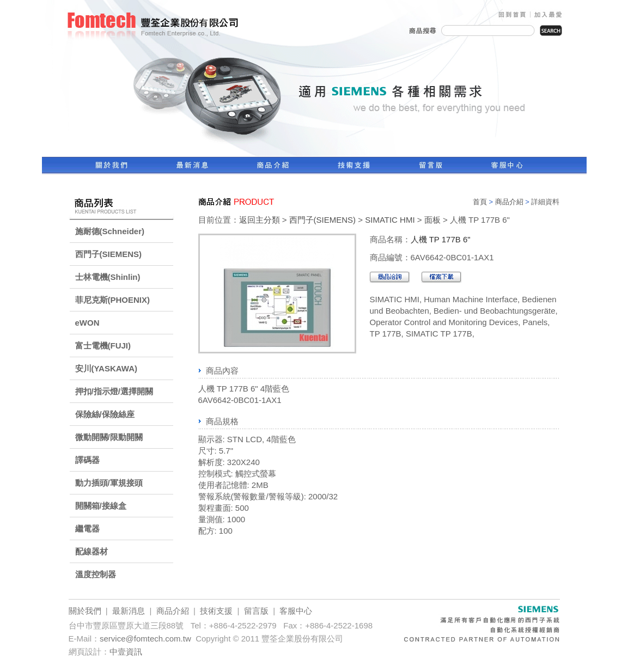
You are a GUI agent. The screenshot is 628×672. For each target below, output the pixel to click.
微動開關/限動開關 (109, 437)
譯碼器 (87, 460)
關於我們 (85, 611)
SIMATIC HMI (390, 220)
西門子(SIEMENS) (109, 254)
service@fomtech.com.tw (145, 639)
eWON (87, 323)
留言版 (256, 611)
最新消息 (129, 611)
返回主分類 (260, 220)
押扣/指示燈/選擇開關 (114, 391)
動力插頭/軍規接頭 (109, 483)
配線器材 (92, 551)
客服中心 (296, 611)
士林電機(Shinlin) (108, 277)
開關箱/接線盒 (101, 506)
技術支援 (216, 611)
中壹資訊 (126, 652)
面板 (432, 220)
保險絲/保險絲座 (105, 414)
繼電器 (87, 529)
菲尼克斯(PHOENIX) (113, 300)
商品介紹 (509, 202)
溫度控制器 (96, 574)
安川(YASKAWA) (106, 368)
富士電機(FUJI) (103, 346)
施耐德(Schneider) (110, 231)
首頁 (480, 202)
